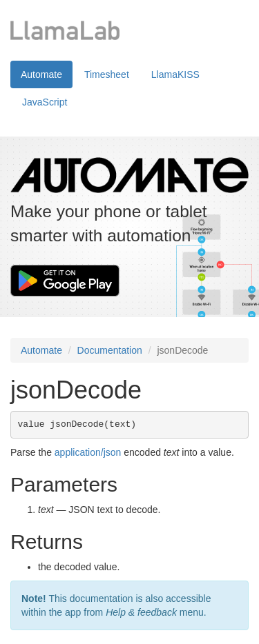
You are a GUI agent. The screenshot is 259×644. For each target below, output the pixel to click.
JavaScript (45, 102)
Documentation (110, 350)
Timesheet (107, 74)
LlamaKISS (175, 74)
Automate (41, 74)
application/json (88, 452)
